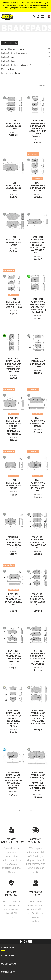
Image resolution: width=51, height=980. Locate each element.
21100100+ (15, 792)
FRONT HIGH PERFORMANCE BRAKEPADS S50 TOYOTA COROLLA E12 (38, 542)
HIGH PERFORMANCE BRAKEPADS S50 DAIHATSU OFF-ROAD (38, 485)
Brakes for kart (8, 61)
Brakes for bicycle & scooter (14, 53)
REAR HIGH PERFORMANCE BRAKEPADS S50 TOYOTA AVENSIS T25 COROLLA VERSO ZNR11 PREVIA (13, 718)
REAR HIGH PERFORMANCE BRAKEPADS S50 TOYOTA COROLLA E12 (13, 599)
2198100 (39, 316)
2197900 (39, 256)
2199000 (15, 551)
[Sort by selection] (44, 86)
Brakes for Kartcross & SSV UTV (16, 65)
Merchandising (8, 69)
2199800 (15, 730)
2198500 (39, 430)
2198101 (15, 375)
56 (31, 811)
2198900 (39, 494)
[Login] (38, 17)
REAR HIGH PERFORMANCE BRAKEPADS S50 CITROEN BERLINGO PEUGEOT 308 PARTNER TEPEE (13, 426)
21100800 (39, 794)
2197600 (15, 194)
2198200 (39, 370)
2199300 (39, 551)
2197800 (15, 248)
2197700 (39, 194)
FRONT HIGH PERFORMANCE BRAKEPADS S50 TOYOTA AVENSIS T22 (38, 599)
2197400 (15, 132)
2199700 (39, 668)
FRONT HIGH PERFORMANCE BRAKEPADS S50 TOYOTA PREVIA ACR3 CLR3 (13, 542)
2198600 (15, 492)
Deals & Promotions (10, 73)
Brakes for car (8, 57)
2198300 (15, 437)
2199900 (39, 727)
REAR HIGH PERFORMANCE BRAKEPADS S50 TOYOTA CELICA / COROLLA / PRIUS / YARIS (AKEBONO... (38, 129)
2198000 (15, 311)
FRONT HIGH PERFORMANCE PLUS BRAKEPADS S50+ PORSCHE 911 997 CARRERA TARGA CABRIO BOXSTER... (13, 780)
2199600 (15, 665)
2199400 (15, 608)
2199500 (39, 608)
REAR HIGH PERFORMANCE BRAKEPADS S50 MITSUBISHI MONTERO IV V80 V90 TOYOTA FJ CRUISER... (38, 245)
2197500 (39, 140)
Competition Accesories (12, 49)
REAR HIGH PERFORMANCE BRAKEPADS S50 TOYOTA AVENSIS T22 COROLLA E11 (13, 656)
